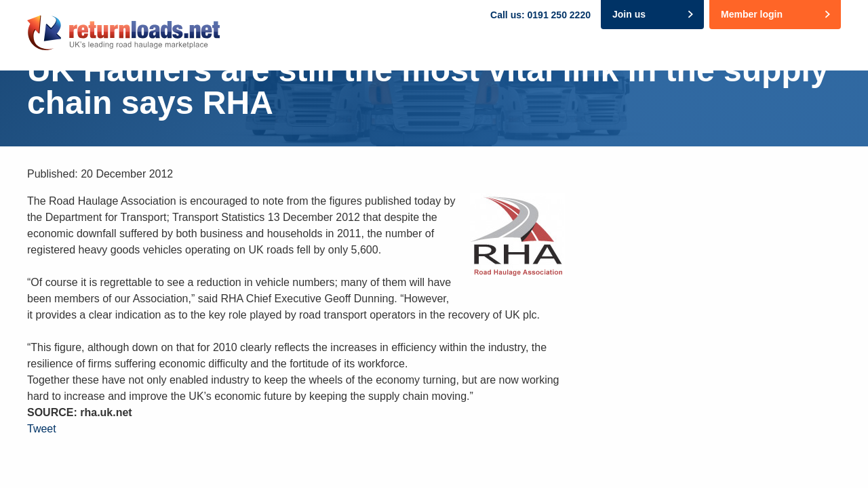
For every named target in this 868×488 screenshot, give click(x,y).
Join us (629, 14)
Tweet (42, 429)
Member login (752, 14)
